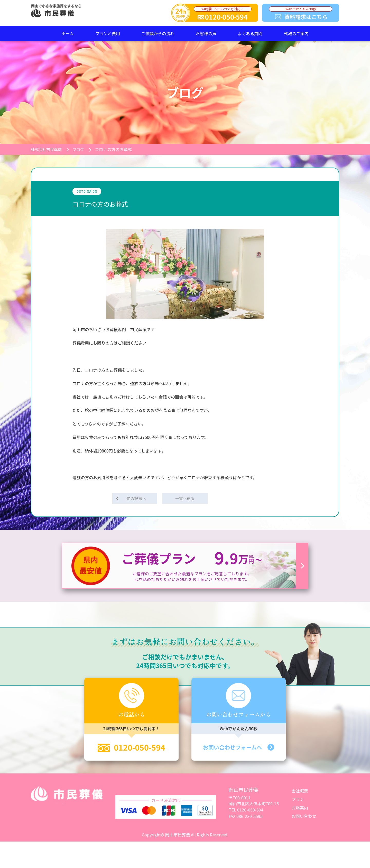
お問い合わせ (304, 817)
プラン (298, 800)
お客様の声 (206, 33)
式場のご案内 (296, 33)
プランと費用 (108, 33)
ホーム (68, 33)
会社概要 (300, 792)
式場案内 (300, 808)
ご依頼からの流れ (158, 33)
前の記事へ (137, 499)
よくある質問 (250, 33)
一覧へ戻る (185, 499)
